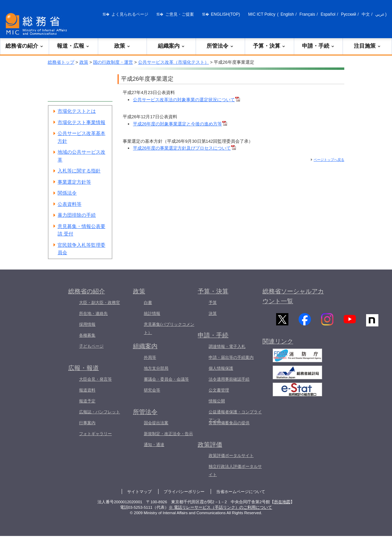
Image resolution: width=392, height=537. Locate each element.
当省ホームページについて (241, 492)
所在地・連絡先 (93, 313)
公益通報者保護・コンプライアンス (235, 416)
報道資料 (87, 390)
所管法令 (220, 46)
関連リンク (278, 344)
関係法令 (67, 193)
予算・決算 (269, 46)
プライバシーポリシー (184, 492)
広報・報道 (84, 368)
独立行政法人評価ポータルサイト (235, 471)
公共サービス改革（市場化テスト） (174, 62)
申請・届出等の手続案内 (231, 357)
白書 (148, 303)
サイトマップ (139, 492)
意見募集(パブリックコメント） (169, 328)
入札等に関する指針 (79, 171)
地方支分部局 (156, 368)
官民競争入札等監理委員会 (81, 249)
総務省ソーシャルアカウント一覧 (293, 296)
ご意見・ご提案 (180, 14)
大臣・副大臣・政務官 (100, 303)
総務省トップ (61, 62)
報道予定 (87, 401)
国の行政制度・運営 (113, 62)
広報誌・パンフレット (100, 412)
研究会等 (152, 390)
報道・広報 (73, 46)
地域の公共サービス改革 (81, 156)
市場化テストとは (77, 111)
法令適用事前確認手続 (229, 379)
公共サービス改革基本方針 (81, 137)
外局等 (150, 357)
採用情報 (87, 324)
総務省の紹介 (25, 46)
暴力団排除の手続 (77, 215)
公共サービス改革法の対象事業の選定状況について (186, 100)
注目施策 (367, 46)
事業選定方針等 (74, 182)
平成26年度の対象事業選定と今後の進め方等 (180, 124)
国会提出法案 (156, 423)
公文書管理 (219, 390)
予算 (213, 303)
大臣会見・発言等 (95, 379)
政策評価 (210, 445)
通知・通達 (154, 445)
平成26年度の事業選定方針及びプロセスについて (184, 148)
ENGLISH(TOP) (225, 14)
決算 (213, 313)
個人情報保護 (221, 368)
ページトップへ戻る (329, 160)
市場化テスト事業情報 (81, 122)
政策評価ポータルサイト (231, 456)
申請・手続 (318, 46)
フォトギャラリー (95, 434)
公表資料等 (70, 204)
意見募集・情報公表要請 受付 (81, 230)
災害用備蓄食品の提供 (229, 423)
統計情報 (152, 313)
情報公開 (217, 401)
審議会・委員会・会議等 (166, 379)
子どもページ (91, 346)
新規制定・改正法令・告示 (168, 434)
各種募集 (87, 335)
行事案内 (87, 423)
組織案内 (171, 46)
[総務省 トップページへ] (38, 24)
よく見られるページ (130, 14)
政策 (122, 46)
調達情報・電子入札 (227, 347)
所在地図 (282, 502)
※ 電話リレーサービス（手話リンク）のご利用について (220, 507)
